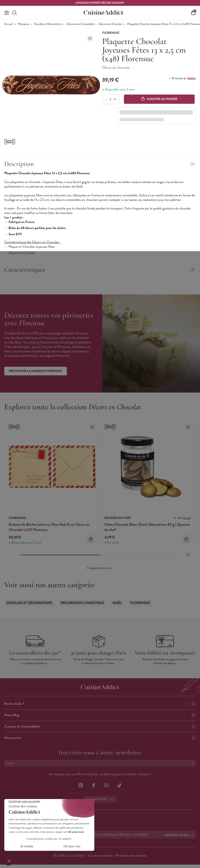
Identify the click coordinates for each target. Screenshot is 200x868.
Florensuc (140, 603)
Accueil (9, 24)
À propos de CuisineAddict (100, 727)
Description (100, 164)
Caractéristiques (100, 270)
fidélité (192, 78)
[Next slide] (188, 555)
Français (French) (100, 799)
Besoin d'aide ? (100, 704)
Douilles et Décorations (48, 24)
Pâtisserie (24, 24)
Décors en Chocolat (111, 24)
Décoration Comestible (80, 24)
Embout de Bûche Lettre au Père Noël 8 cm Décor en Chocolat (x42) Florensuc (49, 527)
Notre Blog (100, 715)
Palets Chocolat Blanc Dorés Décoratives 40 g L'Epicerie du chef (147, 527)
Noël (117, 603)
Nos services (100, 738)
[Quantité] (111, 99)
